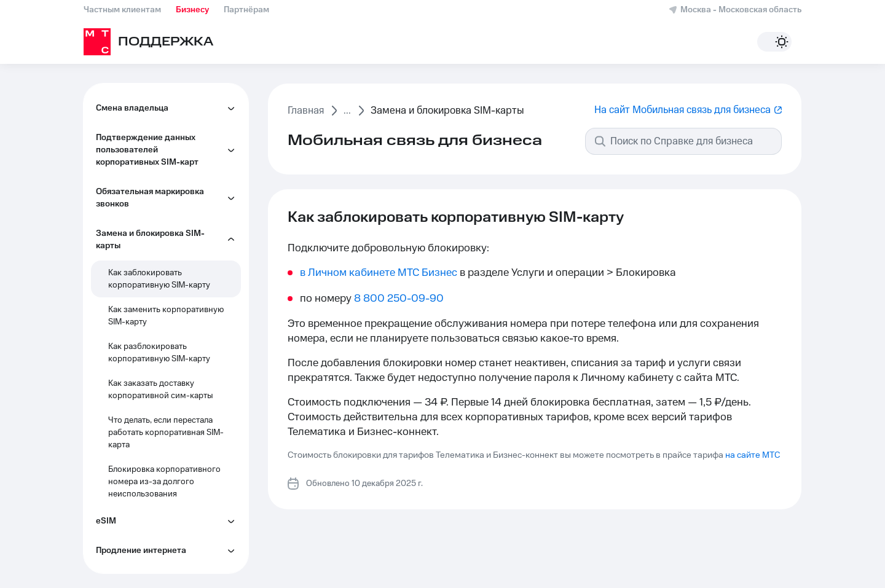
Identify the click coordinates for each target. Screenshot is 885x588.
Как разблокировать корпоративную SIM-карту (159, 353)
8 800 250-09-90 (399, 299)
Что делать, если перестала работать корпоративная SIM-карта (166, 433)
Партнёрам (246, 10)
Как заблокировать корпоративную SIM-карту (159, 279)
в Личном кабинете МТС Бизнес (379, 273)
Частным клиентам (122, 10)
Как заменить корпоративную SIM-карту (166, 316)
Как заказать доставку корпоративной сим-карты (161, 390)
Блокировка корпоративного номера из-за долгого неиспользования (164, 482)
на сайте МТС (753, 455)
